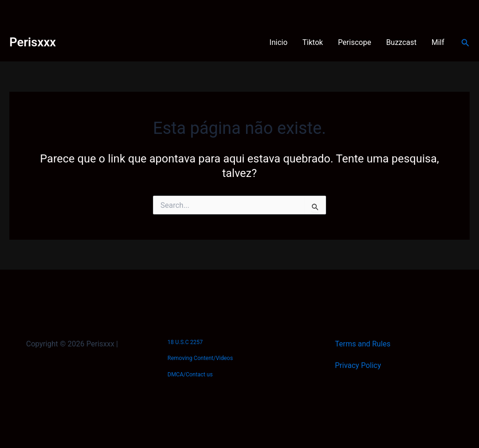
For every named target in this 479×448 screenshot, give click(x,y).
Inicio (278, 42)
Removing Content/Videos (200, 358)
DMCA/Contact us (190, 375)
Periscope (354, 42)
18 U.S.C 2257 (185, 342)
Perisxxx (33, 42)
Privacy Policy (358, 365)
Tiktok (313, 42)
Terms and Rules (363, 344)
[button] (465, 43)
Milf (438, 42)
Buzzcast (401, 42)
